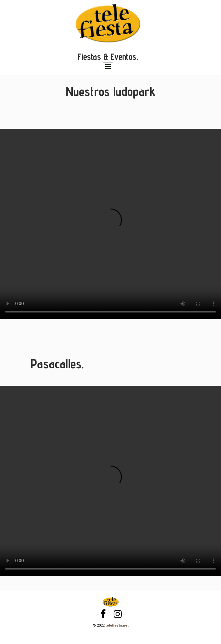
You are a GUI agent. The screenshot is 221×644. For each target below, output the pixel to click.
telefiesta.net (117, 625)
